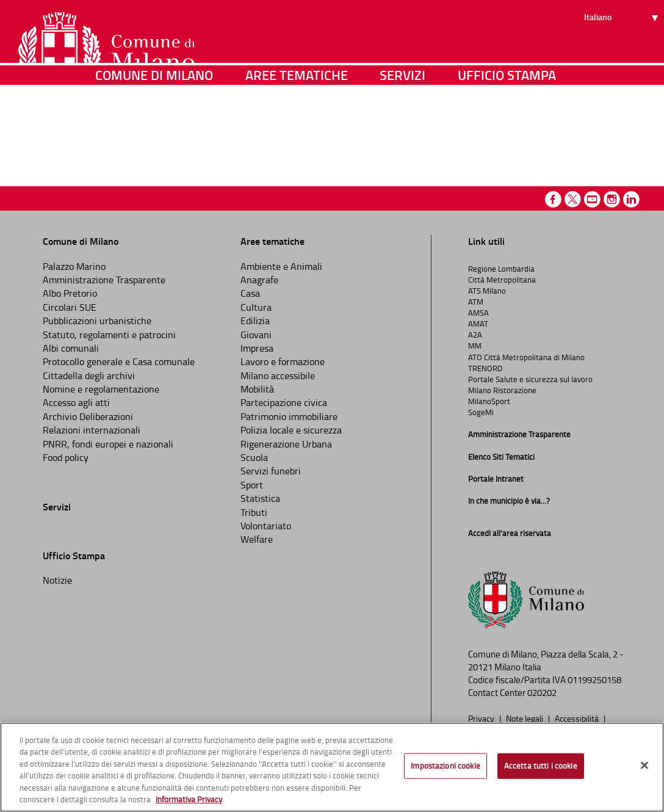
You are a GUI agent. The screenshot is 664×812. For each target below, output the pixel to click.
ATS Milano (487, 291)
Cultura (256, 307)
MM (475, 346)
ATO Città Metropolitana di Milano (526, 357)
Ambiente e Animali (281, 266)
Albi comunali (71, 348)
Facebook (553, 199)
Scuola (254, 457)
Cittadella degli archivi (89, 375)
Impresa (257, 348)
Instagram (612, 199)
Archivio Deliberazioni (88, 416)
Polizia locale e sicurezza (291, 430)
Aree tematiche (297, 125)
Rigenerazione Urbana (286, 444)
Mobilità (257, 389)
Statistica (260, 498)
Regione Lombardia (501, 269)
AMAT (478, 324)
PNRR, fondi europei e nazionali (108, 444)
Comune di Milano (154, 125)
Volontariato (266, 526)
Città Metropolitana (502, 280)
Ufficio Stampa (507, 125)
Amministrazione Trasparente (104, 280)
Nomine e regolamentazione (101, 389)
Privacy (482, 718)
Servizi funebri (271, 471)
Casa (250, 293)
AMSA (478, 313)
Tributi (254, 512)
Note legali (525, 718)
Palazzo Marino (74, 266)
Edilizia (255, 321)
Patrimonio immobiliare (289, 416)
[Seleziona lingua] (623, 56)
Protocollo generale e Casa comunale (119, 361)
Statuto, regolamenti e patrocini (109, 335)
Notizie (57, 580)
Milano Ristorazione (502, 390)
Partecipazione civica (284, 402)
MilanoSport (489, 401)
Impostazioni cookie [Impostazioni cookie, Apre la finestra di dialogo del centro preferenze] (445, 766)
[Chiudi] (644, 766)
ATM (476, 302)
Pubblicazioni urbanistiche (97, 321)
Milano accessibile (278, 375)
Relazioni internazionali (92, 430)
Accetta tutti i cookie (541, 766)
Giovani (256, 335)
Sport (252, 485)
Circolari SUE (70, 307)
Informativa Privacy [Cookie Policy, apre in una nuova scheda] (189, 799)
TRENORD (485, 368)
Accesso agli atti (76, 402)
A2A (475, 335)
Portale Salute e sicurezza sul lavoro (530, 379)
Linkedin (631, 199)
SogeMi (481, 412)
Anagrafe (259, 280)
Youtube (592, 199)
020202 (542, 693)
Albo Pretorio (70, 293)
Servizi (402, 125)
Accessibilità (578, 718)
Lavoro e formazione (283, 361)
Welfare (257, 539)
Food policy (66, 457)
